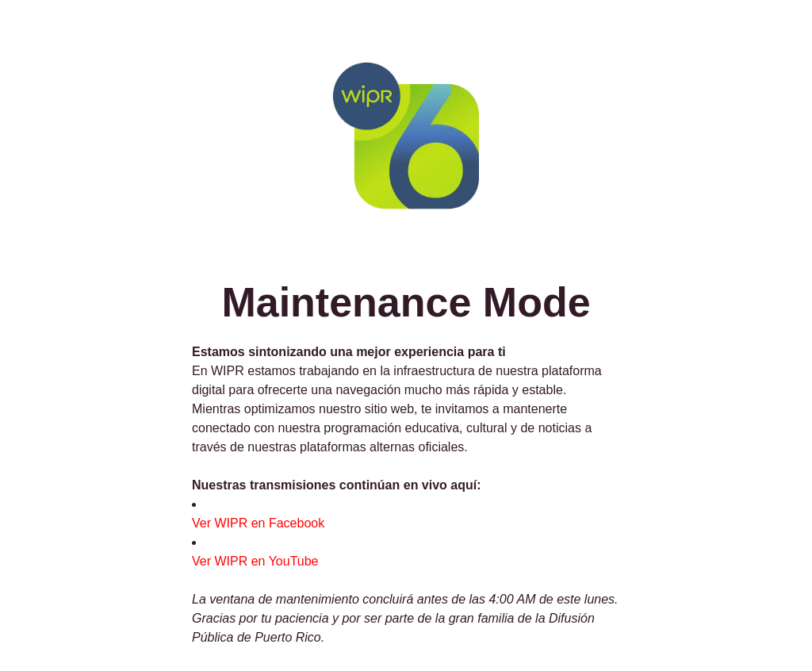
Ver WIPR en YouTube (255, 561)
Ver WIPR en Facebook (258, 523)
